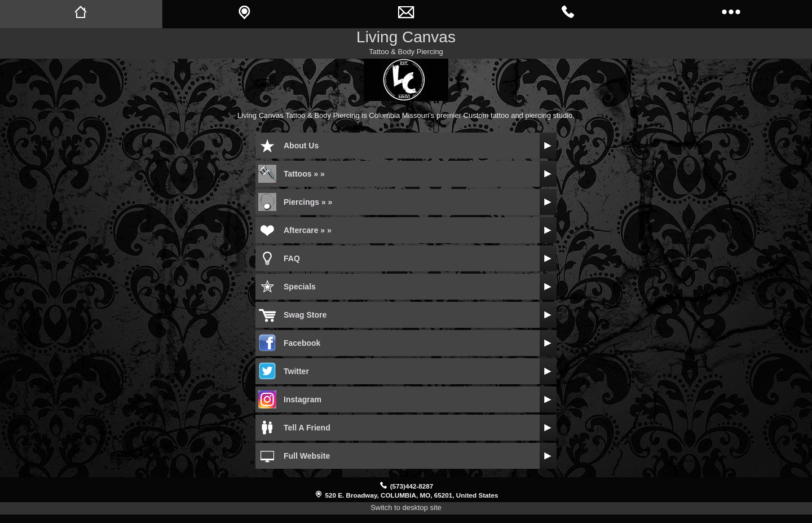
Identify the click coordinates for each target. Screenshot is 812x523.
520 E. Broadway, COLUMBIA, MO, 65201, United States (412, 495)
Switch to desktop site (406, 507)
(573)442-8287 (412, 486)
